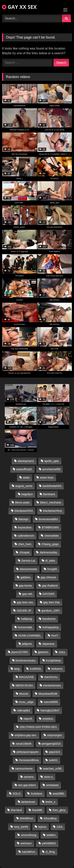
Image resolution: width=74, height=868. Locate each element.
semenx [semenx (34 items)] (29, 777)
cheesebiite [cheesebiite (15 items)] (52, 536)
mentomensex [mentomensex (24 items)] (52, 685)
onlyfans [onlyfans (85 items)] (48, 719)
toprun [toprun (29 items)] (42, 827)
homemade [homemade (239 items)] (25, 627)
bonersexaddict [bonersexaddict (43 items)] (48, 519)
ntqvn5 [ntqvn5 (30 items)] (28, 719)
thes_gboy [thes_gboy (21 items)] (59, 810)
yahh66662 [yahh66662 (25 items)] (49, 843)
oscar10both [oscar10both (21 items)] (24, 744)
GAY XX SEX (19, 7)
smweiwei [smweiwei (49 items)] (52, 785)
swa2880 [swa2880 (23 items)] (58, 794)
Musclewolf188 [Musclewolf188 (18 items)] (48, 694)
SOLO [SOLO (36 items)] (17, 794)
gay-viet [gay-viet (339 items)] (27, 594)
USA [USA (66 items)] (60, 827)
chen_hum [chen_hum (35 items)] (25, 544)
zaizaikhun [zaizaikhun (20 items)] (29, 852)
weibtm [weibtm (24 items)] (51, 835)
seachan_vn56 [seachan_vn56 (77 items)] (52, 769)
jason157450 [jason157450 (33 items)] (20, 652)
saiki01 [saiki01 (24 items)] (53, 760)
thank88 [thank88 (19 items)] (37, 810)
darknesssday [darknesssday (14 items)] (48, 552)
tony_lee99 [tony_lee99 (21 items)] (21, 827)
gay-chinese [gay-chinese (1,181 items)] (48, 577)
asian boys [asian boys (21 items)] (47, 477)
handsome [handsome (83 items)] (49, 619)
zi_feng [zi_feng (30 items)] (50, 852)
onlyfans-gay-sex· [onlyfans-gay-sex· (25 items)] (26, 735)
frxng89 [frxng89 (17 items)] (52, 569)
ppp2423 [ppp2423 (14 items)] (54, 752)
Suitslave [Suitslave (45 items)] (37, 794)
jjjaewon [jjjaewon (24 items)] (43, 652)
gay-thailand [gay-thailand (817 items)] (50, 586)
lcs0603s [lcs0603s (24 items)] (35, 669)
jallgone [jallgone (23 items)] (27, 644)
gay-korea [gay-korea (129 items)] (25, 586)
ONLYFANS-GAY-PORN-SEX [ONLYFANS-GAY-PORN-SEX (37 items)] (38, 727)
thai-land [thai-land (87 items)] (16, 810)
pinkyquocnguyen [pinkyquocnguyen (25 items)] (28, 752)
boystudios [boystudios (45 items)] (25, 527)
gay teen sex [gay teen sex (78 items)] (25, 602)
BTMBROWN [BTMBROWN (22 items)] (50, 527)
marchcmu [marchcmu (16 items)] (51, 677)
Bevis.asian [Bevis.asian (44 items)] (22, 502)
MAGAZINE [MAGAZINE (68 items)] (27, 677)
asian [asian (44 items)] (26, 477)
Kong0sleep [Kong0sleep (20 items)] (53, 660)
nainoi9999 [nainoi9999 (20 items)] (51, 702)
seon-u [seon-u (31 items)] (48, 777)
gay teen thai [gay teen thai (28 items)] (52, 602)
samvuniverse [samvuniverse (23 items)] (24, 769)
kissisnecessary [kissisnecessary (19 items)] (26, 660)
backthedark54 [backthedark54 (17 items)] (52, 486)
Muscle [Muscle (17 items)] (24, 694)
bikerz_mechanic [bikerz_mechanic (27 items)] (51, 502)
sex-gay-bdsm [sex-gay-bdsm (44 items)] (27, 785)
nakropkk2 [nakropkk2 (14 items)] (23, 710)
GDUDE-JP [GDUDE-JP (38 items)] (24, 611)
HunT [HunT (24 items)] (55, 635)
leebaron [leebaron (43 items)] (57, 669)
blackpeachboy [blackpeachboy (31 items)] (52, 511)
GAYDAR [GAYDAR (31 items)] (48, 594)
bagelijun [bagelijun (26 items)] (27, 494)
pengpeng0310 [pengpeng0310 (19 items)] (51, 744)
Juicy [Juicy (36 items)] (62, 652)
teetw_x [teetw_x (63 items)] (51, 802)
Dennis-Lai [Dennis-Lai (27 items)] (28, 561)
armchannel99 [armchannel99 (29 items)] (51, 469)
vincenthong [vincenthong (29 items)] (29, 835)
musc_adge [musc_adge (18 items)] (26, 702)
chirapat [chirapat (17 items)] (24, 552)
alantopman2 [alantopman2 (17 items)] (26, 461)
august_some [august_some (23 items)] (24, 486)
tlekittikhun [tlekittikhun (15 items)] (27, 818)
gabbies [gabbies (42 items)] (25, 577)
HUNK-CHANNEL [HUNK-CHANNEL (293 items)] (30, 635)
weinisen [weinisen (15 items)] (26, 843)
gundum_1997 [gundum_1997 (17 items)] (51, 611)
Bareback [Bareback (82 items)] (49, 494)
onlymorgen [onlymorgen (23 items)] (55, 735)
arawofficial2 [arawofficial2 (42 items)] (24, 469)
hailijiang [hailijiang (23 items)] (26, 619)
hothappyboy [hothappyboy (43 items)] (51, 627)
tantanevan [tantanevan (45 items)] (28, 802)
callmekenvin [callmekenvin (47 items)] (26, 536)
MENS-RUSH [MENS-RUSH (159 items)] (24, 685)
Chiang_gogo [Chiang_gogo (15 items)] (50, 544)
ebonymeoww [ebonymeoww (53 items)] (28, 569)
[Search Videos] (32, 18)
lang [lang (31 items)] (17, 669)
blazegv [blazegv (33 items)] (23, 519)
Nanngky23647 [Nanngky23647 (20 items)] (50, 710)
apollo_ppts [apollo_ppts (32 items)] (52, 461)
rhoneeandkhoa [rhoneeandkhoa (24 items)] (29, 760)
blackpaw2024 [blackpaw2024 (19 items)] (24, 511)
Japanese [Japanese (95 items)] (48, 644)
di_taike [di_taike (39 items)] (50, 561)
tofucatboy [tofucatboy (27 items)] (50, 818)
